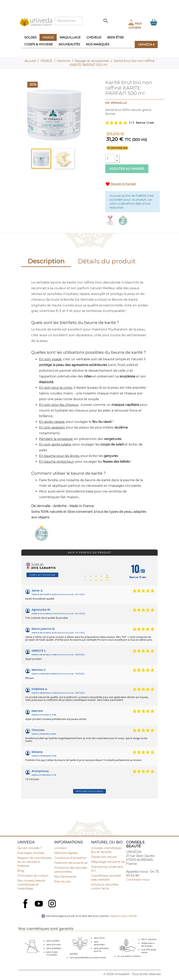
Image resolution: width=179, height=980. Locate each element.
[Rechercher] (69, 21)
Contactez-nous (138, 879)
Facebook (26, 908)
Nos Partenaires (65, 877)
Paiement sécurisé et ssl (71, 863)
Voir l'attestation (42, 575)
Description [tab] (46, 261)
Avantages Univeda (31, 853)
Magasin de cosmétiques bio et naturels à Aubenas (35, 862)
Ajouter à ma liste (121, 184)
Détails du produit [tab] (107, 261)
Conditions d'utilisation (70, 858)
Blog (21, 871)
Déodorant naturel (104, 857)
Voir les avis (132, 123)
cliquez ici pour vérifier (123, 916)
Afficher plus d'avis (89, 791)
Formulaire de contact (33, 876)
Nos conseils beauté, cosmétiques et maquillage (31, 885)
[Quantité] (110, 158)
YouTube (39, 904)
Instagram (53, 904)
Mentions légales (66, 853)
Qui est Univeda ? (30, 848)
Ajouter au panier (127, 169)
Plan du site (62, 882)
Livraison (61, 848)
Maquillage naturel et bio (108, 862)
